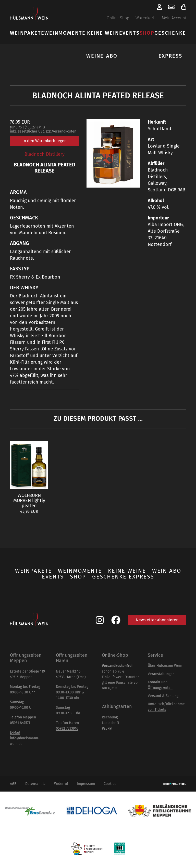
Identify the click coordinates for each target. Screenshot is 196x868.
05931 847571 (20, 723)
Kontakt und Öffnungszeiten (160, 685)
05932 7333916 (67, 728)
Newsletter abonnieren (157, 620)
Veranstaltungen (161, 674)
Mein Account (174, 18)
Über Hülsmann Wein (165, 666)
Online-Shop (118, 18)
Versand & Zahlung (163, 696)
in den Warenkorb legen (45, 141)
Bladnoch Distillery (45, 154)
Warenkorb (145, 18)
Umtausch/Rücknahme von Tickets (166, 707)
